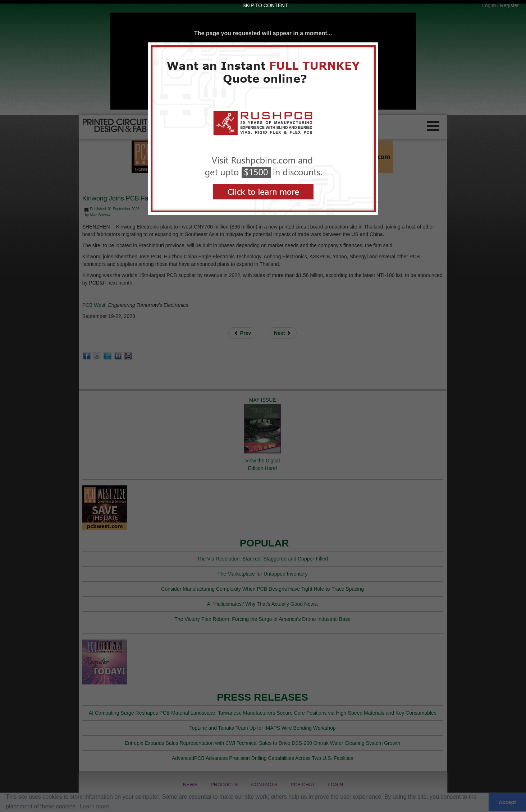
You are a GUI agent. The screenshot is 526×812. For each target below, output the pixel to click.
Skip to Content (265, 5)
